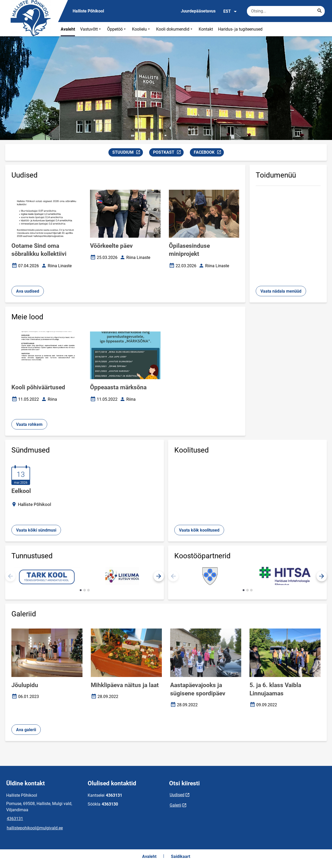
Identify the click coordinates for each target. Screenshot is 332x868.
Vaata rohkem (29, 424)
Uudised (177, 795)
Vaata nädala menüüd (281, 291)
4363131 (15, 819)
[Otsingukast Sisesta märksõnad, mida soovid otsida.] (286, 11)
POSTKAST (168, 153)
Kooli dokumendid (175, 29)
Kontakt (206, 29)
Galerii (175, 805)
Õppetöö (117, 29)
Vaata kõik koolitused (199, 530)
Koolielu (141, 29)
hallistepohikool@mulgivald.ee (35, 828)
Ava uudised (28, 291)
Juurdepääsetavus (198, 11)
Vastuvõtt (91, 29)
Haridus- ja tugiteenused (240, 29)
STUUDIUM (127, 153)
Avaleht (68, 29)
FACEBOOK (209, 153)
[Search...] (320, 11)
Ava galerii (26, 730)
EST (230, 11)
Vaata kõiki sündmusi (36, 530)
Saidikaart (181, 856)
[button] (159, 576)
